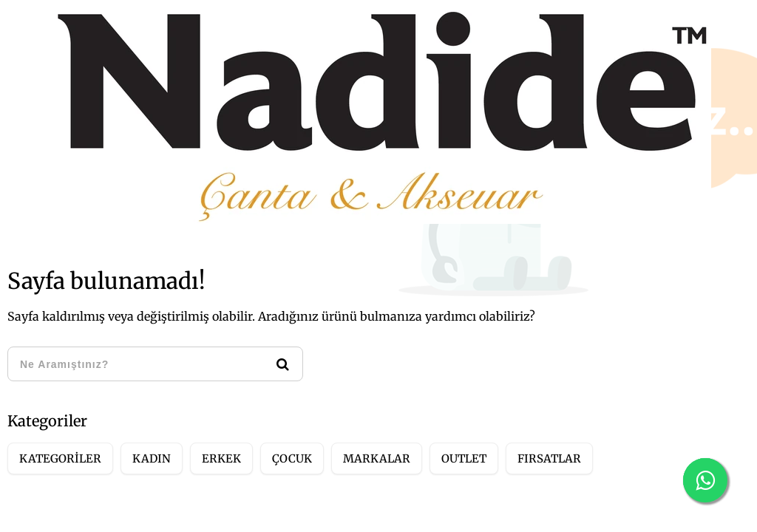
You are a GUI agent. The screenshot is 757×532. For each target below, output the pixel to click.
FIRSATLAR (549, 458)
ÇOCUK (292, 458)
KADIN (152, 458)
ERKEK (221, 458)
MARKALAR (377, 458)
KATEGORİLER (60, 458)
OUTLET (464, 458)
